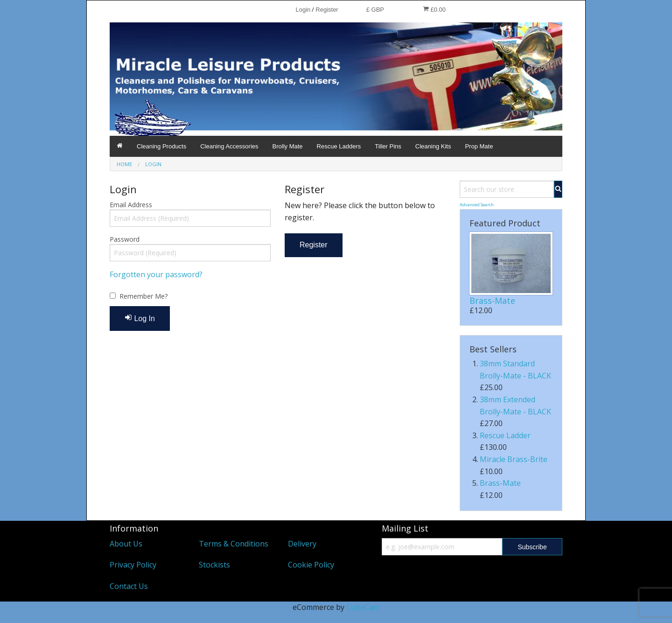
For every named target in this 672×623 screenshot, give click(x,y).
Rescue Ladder (505, 435)
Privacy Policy (133, 565)
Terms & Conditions (234, 544)
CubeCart (363, 607)
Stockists (214, 565)
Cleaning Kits (433, 146)
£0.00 (434, 9)
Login (303, 10)
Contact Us (129, 586)
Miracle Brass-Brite (514, 459)
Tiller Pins (388, 146)
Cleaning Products (161, 146)
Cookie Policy (311, 565)
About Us (126, 544)
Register (327, 10)
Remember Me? (143, 296)
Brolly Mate (288, 146)
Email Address (131, 205)
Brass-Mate (492, 301)
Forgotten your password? (156, 274)
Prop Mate (479, 146)
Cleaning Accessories (229, 146)
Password (125, 239)
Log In (140, 318)
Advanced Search (477, 205)
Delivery (302, 544)
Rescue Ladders (339, 146)
